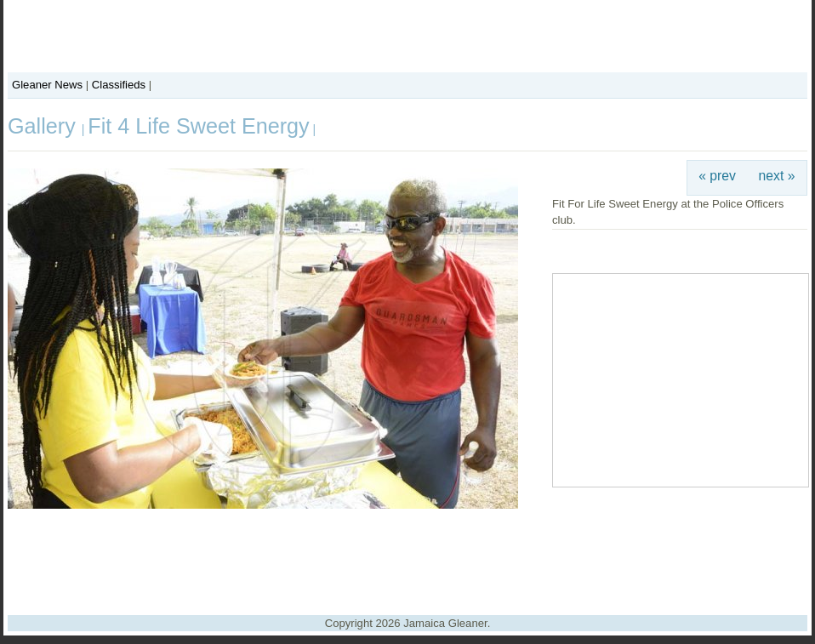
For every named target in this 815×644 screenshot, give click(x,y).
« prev (717, 176)
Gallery (45, 126)
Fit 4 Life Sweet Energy (198, 126)
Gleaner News (47, 85)
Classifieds (119, 85)
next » (777, 176)
